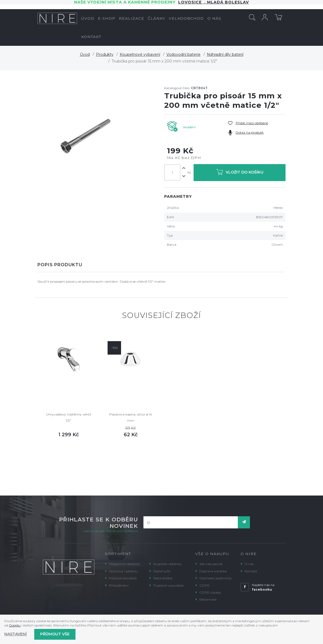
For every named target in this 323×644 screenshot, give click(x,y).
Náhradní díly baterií (225, 54)
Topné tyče (162, 571)
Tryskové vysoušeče (168, 585)
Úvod (85, 54)
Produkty (105, 54)
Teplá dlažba (163, 578)
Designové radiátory (125, 564)
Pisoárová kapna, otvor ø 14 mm (131, 417)
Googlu (15, 625)
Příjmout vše (55, 634)
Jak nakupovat (211, 564)
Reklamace (208, 599)
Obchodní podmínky (216, 578)
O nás (249, 564)
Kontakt (251, 571)
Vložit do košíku (240, 173)
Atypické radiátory (168, 564)
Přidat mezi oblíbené (252, 123)
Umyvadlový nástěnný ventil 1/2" (69, 417)
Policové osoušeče (123, 578)
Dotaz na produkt (250, 132)
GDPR (204, 585)
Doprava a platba (213, 571)
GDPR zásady (210, 592)
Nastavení (16, 634)
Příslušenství (119, 585)
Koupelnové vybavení (140, 54)
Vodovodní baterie (183, 54)
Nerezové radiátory (124, 571)
